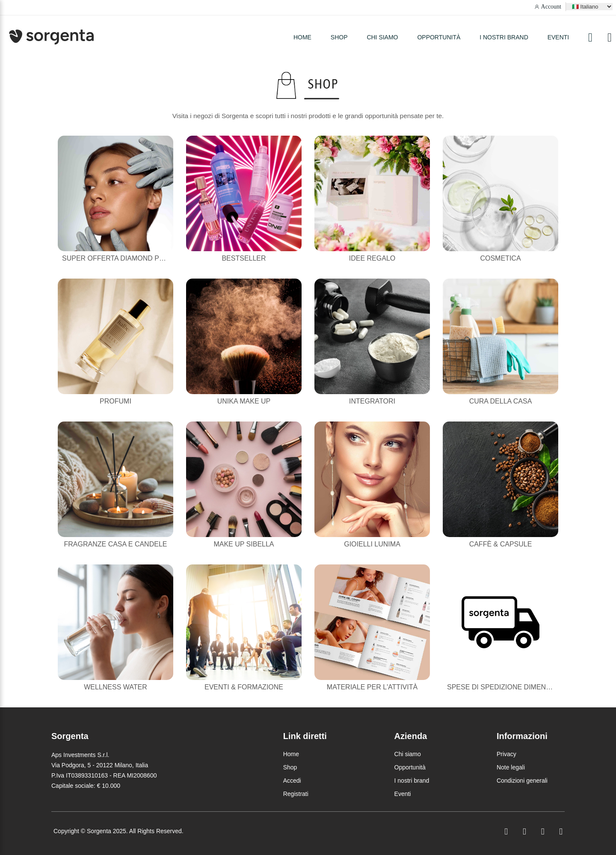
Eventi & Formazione (244, 687)
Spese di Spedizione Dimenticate (508, 687)
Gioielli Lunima (372, 544)
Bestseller (244, 258)
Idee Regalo (372, 258)
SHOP (339, 37)
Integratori (372, 401)
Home (291, 754)
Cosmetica (500, 258)
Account (551, 7)
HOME (302, 37)
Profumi (115, 401)
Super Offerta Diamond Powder (124, 258)
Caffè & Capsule (501, 544)
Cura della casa (501, 401)
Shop (290, 767)
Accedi (292, 781)
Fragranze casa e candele (116, 544)
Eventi (558, 37)
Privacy (506, 754)
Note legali (511, 767)
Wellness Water (115, 687)
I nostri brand (504, 37)
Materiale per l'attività (372, 687)
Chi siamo (382, 37)
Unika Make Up (244, 401)
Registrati (296, 794)
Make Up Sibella (244, 544)
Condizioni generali (522, 781)
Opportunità (439, 37)
